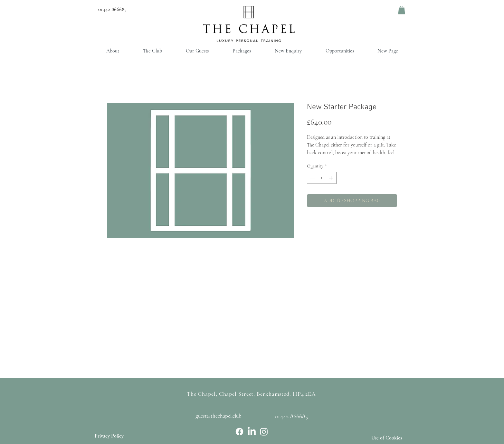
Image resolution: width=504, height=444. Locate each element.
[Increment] (332, 178)
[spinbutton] (322, 178)
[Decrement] (312, 178)
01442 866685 (110, 9)
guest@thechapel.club (219, 416)
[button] (402, 10)
